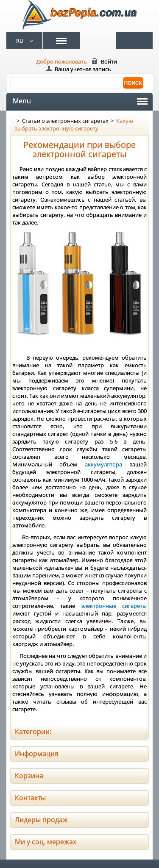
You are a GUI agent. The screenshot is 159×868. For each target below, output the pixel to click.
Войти (109, 61)
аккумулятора (103, 464)
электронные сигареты (114, 606)
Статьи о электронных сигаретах (65, 121)
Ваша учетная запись (83, 69)
